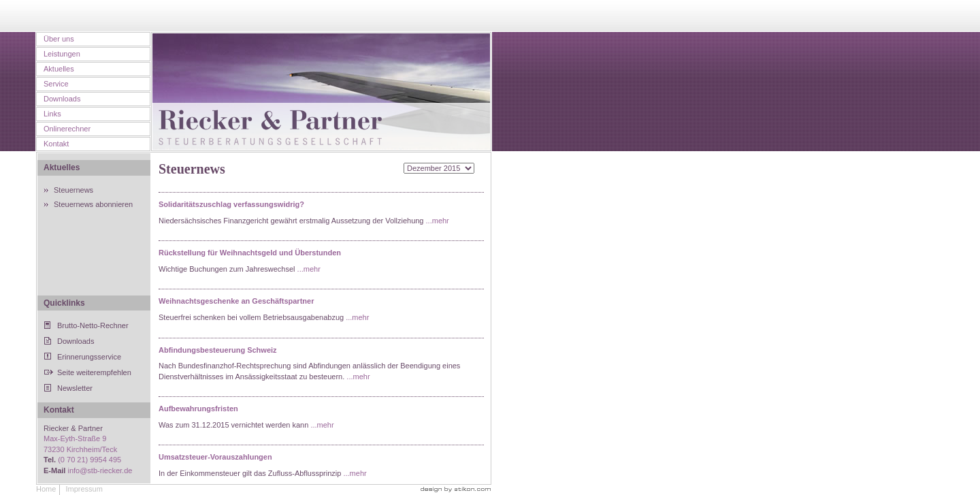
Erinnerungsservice (89, 357)
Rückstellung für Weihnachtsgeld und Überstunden (250, 253)
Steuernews (73, 190)
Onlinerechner (67, 129)
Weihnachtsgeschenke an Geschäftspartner (236, 301)
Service (56, 84)
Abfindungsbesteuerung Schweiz (218, 350)
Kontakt (56, 144)
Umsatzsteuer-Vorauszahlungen (215, 457)
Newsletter (75, 388)
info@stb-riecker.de (100, 470)
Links (52, 114)
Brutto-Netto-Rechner (93, 325)
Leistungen (62, 54)
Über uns (59, 39)
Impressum (84, 489)
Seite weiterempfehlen (94, 372)
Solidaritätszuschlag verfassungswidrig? (231, 204)
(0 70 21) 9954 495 (89, 460)
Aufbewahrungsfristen (198, 409)
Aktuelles (59, 69)
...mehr (438, 221)
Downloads (62, 99)
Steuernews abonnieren (93, 204)
